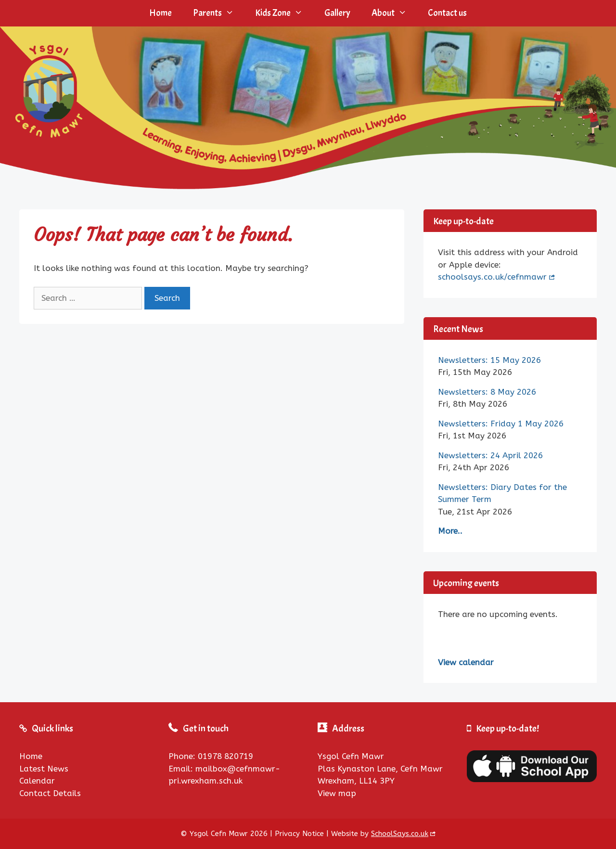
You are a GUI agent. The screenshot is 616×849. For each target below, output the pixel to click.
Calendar (37, 781)
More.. (450, 531)
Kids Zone (284, 13)
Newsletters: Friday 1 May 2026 (501, 424)
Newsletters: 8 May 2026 (487, 392)
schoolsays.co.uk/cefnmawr (492, 277)
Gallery (337, 13)
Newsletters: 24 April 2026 (490, 455)
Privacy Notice (299, 834)
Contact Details (50, 793)
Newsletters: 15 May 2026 (489, 360)
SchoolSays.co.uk (400, 834)
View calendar (466, 662)
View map (337, 793)
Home (160, 13)
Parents (219, 13)
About (394, 13)
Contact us (447, 13)
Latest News (44, 769)
